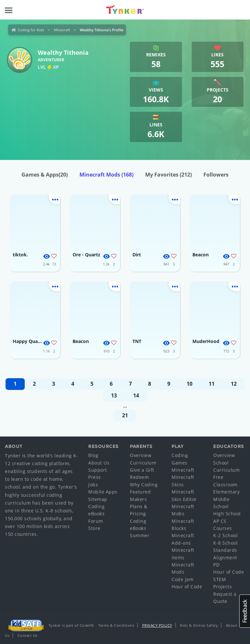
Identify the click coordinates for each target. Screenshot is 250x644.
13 (114, 395)
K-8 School (225, 543)
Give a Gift (142, 470)
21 (125, 415)
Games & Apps (45, 175)
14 (136, 395)
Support (98, 470)
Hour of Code (187, 587)
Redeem (139, 477)
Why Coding (144, 485)
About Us (99, 463)
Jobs (93, 485)
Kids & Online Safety (199, 625)
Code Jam (182, 579)
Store (94, 528)
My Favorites (168, 175)
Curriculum (143, 463)
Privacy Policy (157, 625)
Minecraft (62, 30)
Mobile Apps (103, 492)
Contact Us (28, 635)
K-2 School (225, 535)
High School (227, 514)
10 (189, 384)
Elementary (226, 492)
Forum (96, 521)
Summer (140, 535)
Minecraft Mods (106, 175)
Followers (216, 175)
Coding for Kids (31, 30)
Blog (93, 455)
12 (234, 384)
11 (212, 384)
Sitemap (98, 499)
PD (216, 565)
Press (95, 477)
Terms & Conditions (116, 625)
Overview (141, 455)
